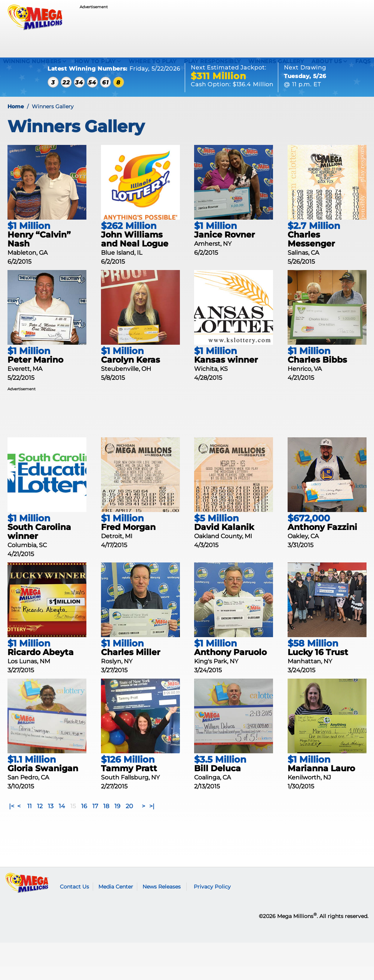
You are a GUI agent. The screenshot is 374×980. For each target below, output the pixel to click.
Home (16, 120)
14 (62, 820)
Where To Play (152, 61)
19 (117, 820)
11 (30, 820)
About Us (327, 61)
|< (12, 820)
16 (84, 820)
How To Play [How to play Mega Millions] (95, 61)
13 (51, 820)
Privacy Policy (212, 900)
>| (152, 820)
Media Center (116, 900)
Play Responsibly (212, 61)
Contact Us (74, 900)
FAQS (363, 61)
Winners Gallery (276, 61)
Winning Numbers (32, 61)
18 (106, 820)
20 (129, 820)
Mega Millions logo (27, 896)
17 (95, 820)
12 (40, 820)
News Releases (162, 900)
